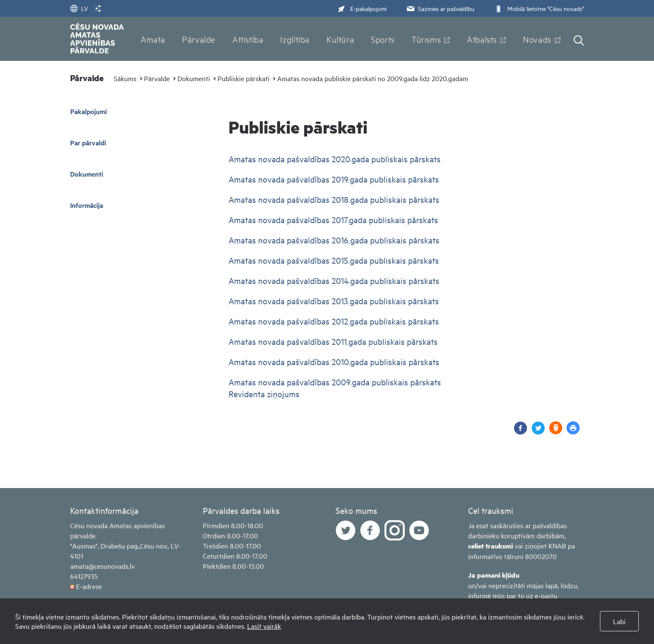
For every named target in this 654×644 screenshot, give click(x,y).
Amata (153, 39)
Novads (537, 39)
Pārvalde (199, 39)
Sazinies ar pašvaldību (440, 8)
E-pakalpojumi (362, 8)
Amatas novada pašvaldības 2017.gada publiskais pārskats (334, 220)
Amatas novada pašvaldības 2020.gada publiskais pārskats (336, 159)
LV (79, 8)
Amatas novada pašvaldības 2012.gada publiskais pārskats (334, 321)
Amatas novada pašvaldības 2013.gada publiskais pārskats (335, 301)
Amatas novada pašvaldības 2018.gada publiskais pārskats (335, 199)
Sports (383, 39)
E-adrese (89, 586)
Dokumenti (194, 78)
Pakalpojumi (89, 111)
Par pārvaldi (88, 143)
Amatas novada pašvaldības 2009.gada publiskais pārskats (336, 382)
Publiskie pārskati (244, 78)
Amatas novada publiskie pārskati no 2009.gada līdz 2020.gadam (373, 78)
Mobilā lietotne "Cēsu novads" (538, 8)
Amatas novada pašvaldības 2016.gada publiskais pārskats (334, 240)
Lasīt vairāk (264, 626)
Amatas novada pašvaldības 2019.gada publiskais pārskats (334, 179)
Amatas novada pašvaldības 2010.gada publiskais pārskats (335, 362)
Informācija (87, 205)
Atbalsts (482, 39)
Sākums (125, 78)
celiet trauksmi (490, 546)
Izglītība (295, 39)
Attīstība (248, 39)
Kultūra (340, 39)
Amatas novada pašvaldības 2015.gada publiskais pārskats (335, 260)
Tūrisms (426, 39)
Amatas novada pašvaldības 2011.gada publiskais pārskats (334, 341)
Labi (619, 621)
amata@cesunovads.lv (102, 566)
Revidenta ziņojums (264, 394)
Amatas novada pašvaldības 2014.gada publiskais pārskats (335, 280)
